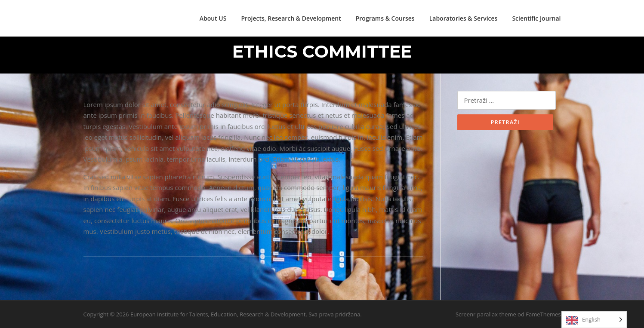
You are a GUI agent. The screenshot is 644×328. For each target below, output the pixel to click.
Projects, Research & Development (291, 18)
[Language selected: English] (594, 320)
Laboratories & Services (464, 18)
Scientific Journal (536, 18)
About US (213, 18)
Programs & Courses (385, 18)
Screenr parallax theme (486, 314)
